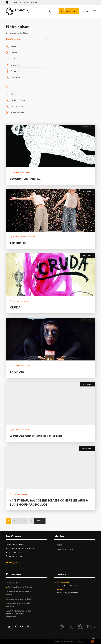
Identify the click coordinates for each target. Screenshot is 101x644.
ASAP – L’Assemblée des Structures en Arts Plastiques (18, 614)
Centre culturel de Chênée (20, 587)
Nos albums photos (65, 549)
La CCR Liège (14, 583)
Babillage (58, 57)
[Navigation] (86, 11)
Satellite (57, 62)
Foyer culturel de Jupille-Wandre (18, 605)
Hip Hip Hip (18, 243)
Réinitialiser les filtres (17, 33)
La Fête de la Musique (63, 41)
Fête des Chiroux (61, 35)
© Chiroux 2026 (55, 639)
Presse (59, 545)
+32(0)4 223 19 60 (17, 552)
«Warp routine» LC (25, 179)
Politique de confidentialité (72, 639)
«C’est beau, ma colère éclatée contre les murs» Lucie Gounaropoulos (49, 502)
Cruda (15, 307)
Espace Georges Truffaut (19, 599)
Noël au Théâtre (60, 100)
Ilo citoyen (58, 89)
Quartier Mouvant (61, 79)
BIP (55, 68)
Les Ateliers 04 (60, 73)
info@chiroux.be (16, 556)
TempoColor (59, 95)
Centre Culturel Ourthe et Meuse (19, 593)
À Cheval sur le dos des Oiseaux (36, 436)
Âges (8, 87)
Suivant (40, 521)
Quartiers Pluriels (61, 84)
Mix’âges (58, 52)
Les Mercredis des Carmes (64, 46)
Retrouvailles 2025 (62, 111)
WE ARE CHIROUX (62, 105)
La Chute (17, 372)
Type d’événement (13, 39)
